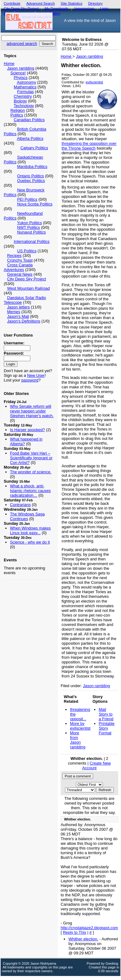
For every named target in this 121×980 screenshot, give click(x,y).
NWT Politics (29, 227)
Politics (17, 115)
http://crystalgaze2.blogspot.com (89, 928)
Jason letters (19, 307)
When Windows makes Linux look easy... (30, 530)
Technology (24, 106)
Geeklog (112, 963)
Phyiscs (21, 78)
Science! (18, 73)
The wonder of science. (31, 472)
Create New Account (97, 766)
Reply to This (74, 932)
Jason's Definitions (24, 321)
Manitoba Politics (32, 167)
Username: (14, 343)
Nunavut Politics (32, 232)
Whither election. (83, 939)
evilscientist (94, 82)
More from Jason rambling (78, 740)
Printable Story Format (107, 728)
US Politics (27, 251)
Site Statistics (71, 3)
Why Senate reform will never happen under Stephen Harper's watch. (32, 411)
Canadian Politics (29, 120)
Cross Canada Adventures (18, 267)
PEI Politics (27, 199)
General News (20, 274)
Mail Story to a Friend (106, 714)
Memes (14, 312)
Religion (18, 110)
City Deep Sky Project (27, 279)
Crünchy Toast (20, 260)
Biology (20, 101)
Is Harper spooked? (28, 430)
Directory (95, 3)
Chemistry (23, 96)
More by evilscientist (80, 726)
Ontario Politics (31, 176)
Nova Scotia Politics (35, 204)
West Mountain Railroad (28, 288)
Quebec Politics (31, 181)
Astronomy (26, 82)
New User (36, 375)
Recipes (14, 256)
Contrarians (20, 505)
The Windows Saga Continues (27, 516)
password (30, 380)
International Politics (32, 241)
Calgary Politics (34, 148)
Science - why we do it (30, 542)
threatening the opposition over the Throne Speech (89, 146)
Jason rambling (21, 68)
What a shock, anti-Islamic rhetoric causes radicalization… (30, 491)
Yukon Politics (29, 223)
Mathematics (25, 87)
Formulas (25, 92)
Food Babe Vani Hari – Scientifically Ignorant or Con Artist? (31, 458)
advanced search (22, 44)
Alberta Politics (30, 138)
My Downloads (57, 8)
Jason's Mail (18, 316)
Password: (14, 353)
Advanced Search (40, 3)
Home (9, 64)
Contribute (12, 3)
